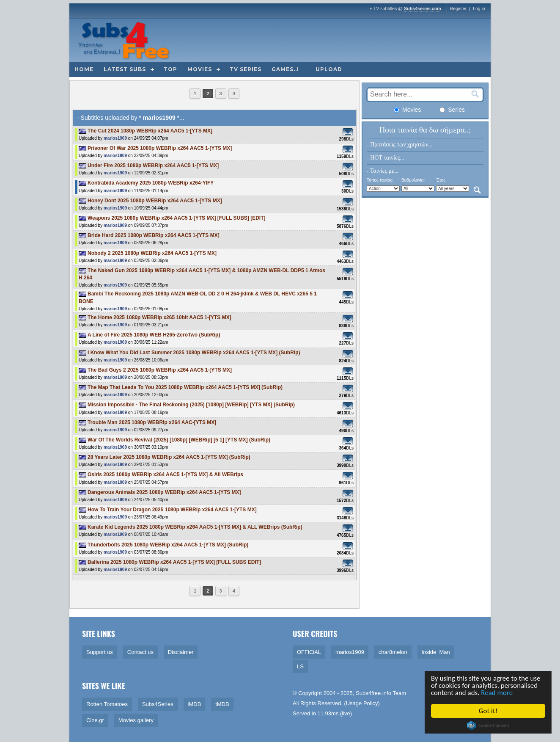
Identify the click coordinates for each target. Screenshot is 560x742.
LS (300, 666)
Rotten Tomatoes (107, 704)
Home (84, 69)
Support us (100, 652)
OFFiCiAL (309, 652)
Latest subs (125, 69)
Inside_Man (436, 652)
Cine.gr (95, 720)
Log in (479, 8)
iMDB (195, 704)
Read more (498, 693)
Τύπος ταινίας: (380, 180)
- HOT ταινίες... (386, 158)
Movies (200, 69)
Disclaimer (181, 652)
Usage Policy (362, 703)
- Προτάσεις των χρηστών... (400, 145)
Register (458, 8)
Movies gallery (136, 720)
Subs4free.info (373, 693)
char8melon (393, 652)
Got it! (489, 711)
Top (170, 69)
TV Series (246, 69)
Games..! (285, 69)
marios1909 (115, 138)
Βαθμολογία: (413, 180)
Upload (329, 69)
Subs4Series (158, 704)
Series (452, 110)
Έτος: (441, 180)
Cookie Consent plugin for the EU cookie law (489, 725)
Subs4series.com (423, 8)
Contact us (140, 652)
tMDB (222, 704)
